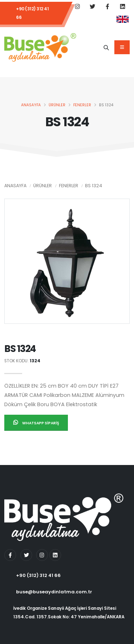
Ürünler (57, 105)
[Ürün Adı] (106, 47)
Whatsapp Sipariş (36, 423)
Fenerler (82, 105)
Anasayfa (31, 105)
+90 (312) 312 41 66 (32, 13)
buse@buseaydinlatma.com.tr (54, 592)
